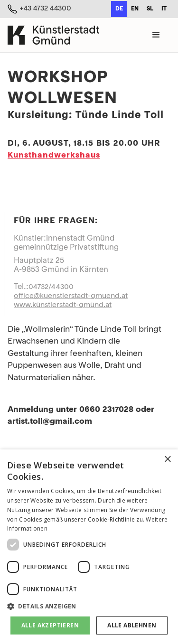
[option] (135, 9)
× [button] (167, 460)
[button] (156, 35)
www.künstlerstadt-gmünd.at (63, 305)
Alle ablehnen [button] (132, 625)
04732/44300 (51, 287)
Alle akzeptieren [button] (50, 625)
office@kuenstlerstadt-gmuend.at (71, 296)
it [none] (164, 9)
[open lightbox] (89, 176)
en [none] (135, 9)
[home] (53, 35)
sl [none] (150, 9)
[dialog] (89, 547)
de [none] (119, 9)
